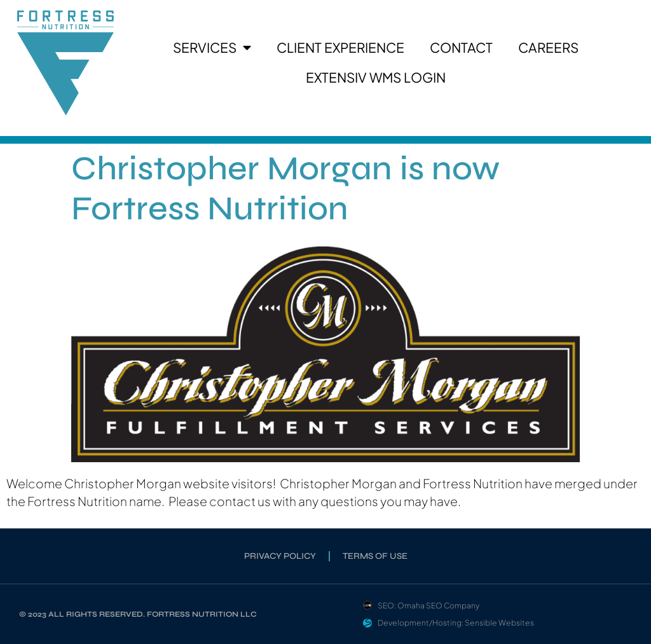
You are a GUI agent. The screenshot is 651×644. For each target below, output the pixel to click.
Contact (461, 47)
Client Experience (340, 47)
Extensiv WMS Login (376, 77)
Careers (548, 47)
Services (212, 48)
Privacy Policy (280, 556)
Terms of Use (375, 556)
